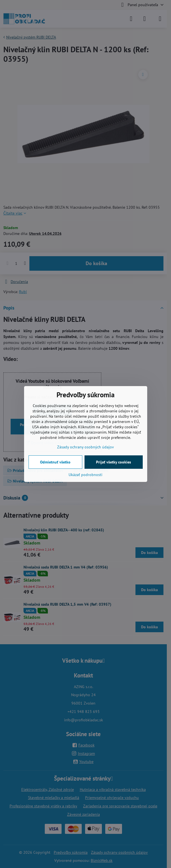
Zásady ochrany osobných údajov (85, 447)
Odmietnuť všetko (55, 462)
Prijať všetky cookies (113, 462)
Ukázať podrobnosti (85, 475)
